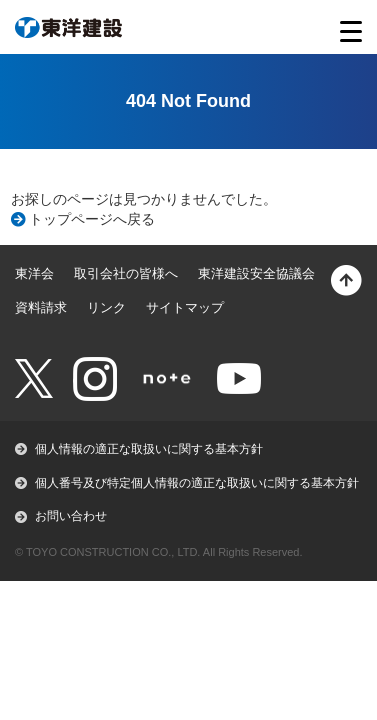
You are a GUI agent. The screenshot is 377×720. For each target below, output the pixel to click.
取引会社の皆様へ (126, 273)
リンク (106, 307)
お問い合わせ (71, 516)
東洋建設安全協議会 (256, 273)
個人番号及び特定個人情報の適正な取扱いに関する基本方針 (197, 483)
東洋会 (34, 273)
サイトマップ (185, 307)
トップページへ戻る (92, 219)
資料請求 (41, 307)
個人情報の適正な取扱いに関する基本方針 (149, 449)
